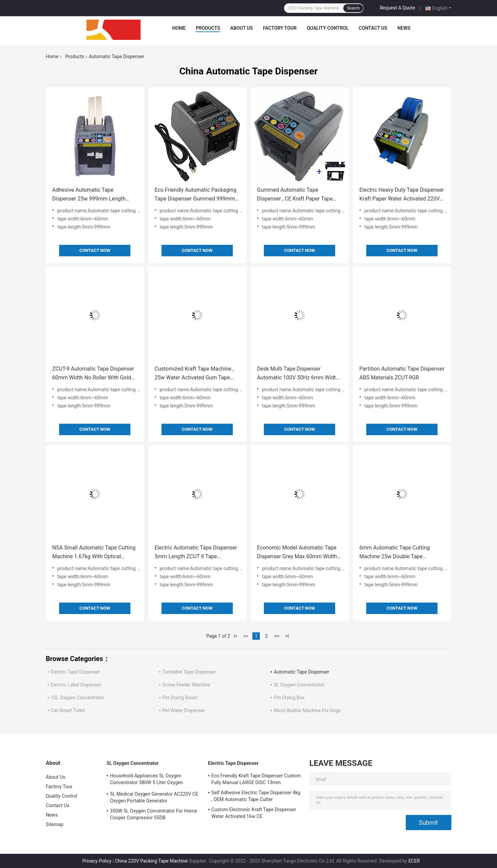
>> (277, 636)
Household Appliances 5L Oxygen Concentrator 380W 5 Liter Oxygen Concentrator (147, 780)
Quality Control (328, 28)
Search (353, 8)
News (404, 28)
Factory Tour (280, 28)
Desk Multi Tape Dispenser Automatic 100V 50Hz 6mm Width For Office (298, 374)
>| (287, 636)
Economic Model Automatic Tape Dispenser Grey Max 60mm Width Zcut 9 (297, 553)
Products (208, 28)
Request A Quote (397, 8)
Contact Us (373, 28)
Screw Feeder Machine (186, 685)
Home (179, 28)
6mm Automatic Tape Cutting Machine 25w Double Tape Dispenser (395, 553)
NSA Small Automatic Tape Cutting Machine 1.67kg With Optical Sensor (94, 553)
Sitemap (55, 824)
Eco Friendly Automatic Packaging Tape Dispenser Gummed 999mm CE (196, 195)
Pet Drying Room (180, 698)
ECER (414, 861)
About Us (242, 28)
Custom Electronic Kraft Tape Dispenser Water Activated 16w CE (254, 813)
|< (236, 636)
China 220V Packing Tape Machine (151, 861)
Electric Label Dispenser (76, 685)
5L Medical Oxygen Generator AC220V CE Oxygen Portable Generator (154, 797)
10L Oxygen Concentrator (78, 698)
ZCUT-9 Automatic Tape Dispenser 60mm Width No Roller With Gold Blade (93, 374)
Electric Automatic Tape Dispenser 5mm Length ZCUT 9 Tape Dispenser (196, 553)
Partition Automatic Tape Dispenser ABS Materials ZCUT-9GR (402, 373)
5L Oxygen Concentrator (299, 685)
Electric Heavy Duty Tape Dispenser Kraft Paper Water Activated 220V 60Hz (402, 195)
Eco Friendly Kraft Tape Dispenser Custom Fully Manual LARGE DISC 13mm (256, 779)
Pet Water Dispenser (184, 710)
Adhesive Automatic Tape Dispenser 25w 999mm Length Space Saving (89, 195)
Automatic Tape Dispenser (302, 672)
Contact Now (95, 250)
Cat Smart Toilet (68, 710)
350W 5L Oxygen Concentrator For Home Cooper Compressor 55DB (154, 814)
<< (246, 636)
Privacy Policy (97, 861)
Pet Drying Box (289, 698)
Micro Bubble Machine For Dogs (307, 710)
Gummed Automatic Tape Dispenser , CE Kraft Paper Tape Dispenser (295, 195)
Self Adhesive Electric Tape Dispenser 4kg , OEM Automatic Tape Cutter (256, 796)
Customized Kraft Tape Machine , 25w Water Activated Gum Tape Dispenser (194, 374)
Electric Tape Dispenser (76, 672)
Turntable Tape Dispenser (189, 672)
